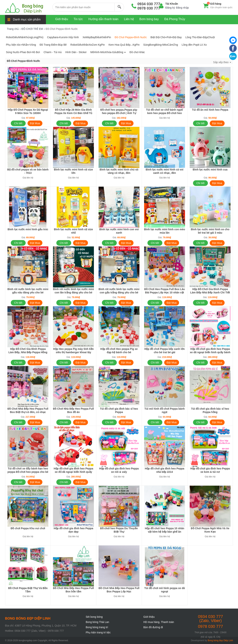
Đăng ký (170, 8)
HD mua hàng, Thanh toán (159, 622)
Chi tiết (18, 123)
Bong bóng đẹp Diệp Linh (220, 640)
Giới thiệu (149, 617)
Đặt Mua (35, 123)
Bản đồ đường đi (153, 627)
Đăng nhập (182, 8)
